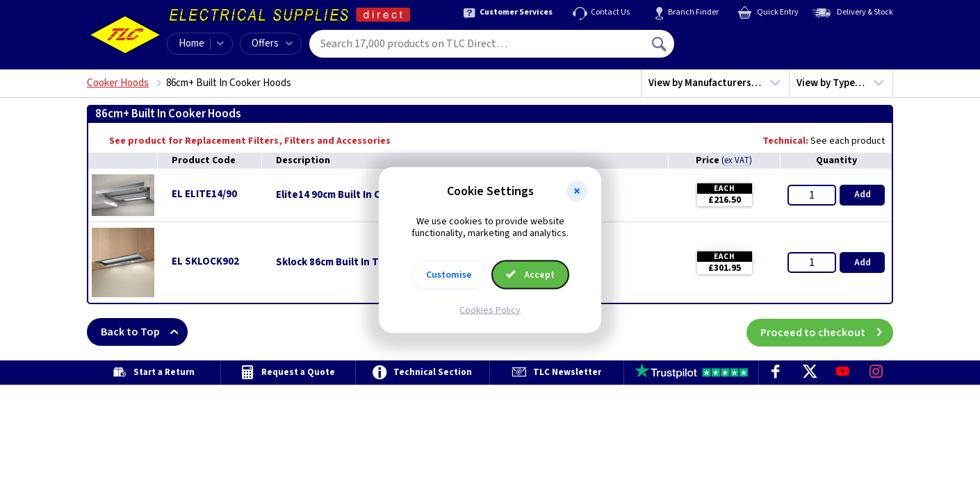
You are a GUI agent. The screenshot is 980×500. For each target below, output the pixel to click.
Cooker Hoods (118, 83)
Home (191, 43)
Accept (530, 274)
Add (863, 194)
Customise (449, 274)
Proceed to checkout (827, 332)
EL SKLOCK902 (205, 261)
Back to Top (144, 332)
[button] (577, 192)
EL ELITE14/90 (204, 194)
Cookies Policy (490, 310)
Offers (272, 43)
